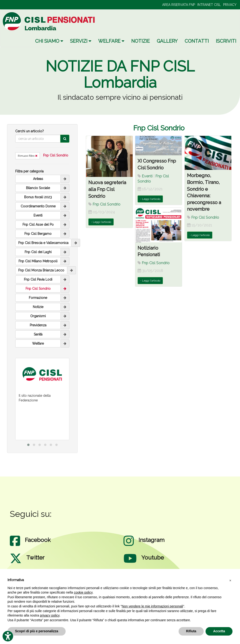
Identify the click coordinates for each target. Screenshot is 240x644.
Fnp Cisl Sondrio (56, 155)
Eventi (147, 176)
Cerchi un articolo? (30, 131)
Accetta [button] (219, 631)
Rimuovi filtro (28, 156)
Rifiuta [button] (191, 631)
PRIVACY (230, 5)
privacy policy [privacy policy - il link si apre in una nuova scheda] (50, 615)
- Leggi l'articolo (101, 222)
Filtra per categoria (29, 171)
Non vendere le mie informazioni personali (152, 606)
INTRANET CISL (209, 5)
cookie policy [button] (83, 592)
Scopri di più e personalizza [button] (37, 631)
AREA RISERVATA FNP (179, 5)
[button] (230, 580)
